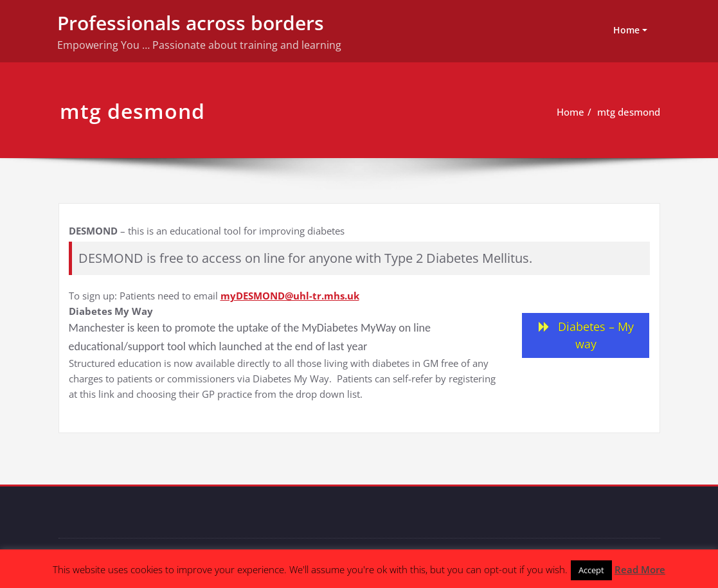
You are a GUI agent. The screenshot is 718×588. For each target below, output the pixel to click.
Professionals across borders (191, 23)
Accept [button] (591, 570)
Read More (640, 569)
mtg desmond (629, 112)
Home (626, 30)
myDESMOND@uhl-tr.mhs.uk (290, 296)
